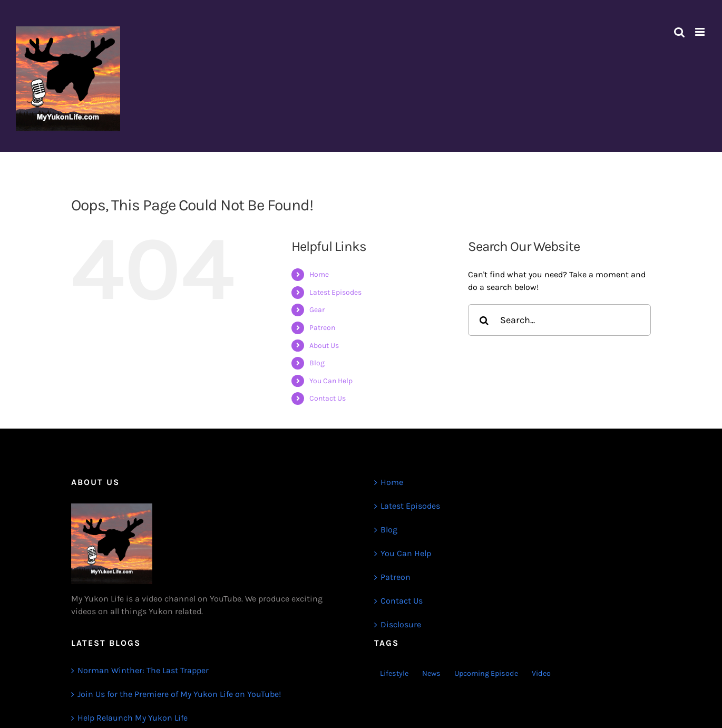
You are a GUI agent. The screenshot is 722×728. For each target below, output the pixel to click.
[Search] (484, 320)
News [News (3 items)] (431, 673)
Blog (317, 363)
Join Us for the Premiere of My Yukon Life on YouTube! (179, 694)
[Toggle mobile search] (679, 32)
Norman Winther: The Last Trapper (143, 670)
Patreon (322, 328)
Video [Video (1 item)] (541, 673)
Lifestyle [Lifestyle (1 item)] (394, 673)
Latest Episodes (335, 292)
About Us (324, 346)
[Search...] (559, 320)
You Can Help (331, 381)
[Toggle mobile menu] (701, 32)
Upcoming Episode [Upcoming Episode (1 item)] (486, 673)
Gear (317, 310)
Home (319, 274)
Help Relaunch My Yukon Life (133, 718)
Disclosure (401, 624)
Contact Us (328, 398)
